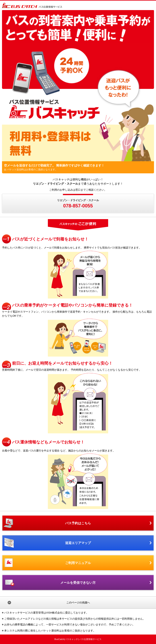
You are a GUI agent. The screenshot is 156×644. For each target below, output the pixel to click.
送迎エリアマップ (78, 543)
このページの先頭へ (78, 603)
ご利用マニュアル (78, 563)
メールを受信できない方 (78, 583)
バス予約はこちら (78, 523)
